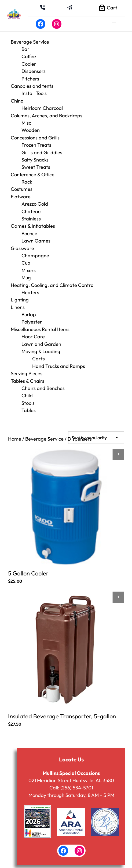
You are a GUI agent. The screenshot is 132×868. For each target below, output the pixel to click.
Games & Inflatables (33, 226)
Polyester (32, 322)
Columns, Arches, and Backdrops (47, 116)
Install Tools (34, 93)
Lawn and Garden (41, 344)
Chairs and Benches (43, 388)
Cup (26, 263)
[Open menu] (114, 24)
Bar (25, 49)
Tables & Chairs (27, 381)
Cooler (29, 64)
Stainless (31, 219)
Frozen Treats (36, 145)
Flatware (21, 197)
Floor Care (33, 337)
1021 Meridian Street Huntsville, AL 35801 (71, 780)
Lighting (20, 300)
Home (15, 439)
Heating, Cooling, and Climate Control (53, 285)
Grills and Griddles (42, 152)
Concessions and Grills (35, 138)
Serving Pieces (27, 373)
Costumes (22, 189)
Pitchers (30, 79)
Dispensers (34, 71)
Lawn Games (36, 241)
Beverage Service (30, 42)
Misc (26, 123)
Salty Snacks (35, 160)
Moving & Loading (41, 351)
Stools (28, 403)
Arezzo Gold (35, 204)
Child (27, 396)
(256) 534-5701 (77, 787)
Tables (29, 410)
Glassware (22, 248)
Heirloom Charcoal (42, 108)
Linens (18, 307)
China (17, 101)
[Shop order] (96, 437)
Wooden (31, 130)
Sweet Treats (36, 167)
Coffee (29, 56)
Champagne (35, 256)
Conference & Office (33, 175)
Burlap (29, 314)
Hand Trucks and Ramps (59, 366)
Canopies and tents (32, 86)
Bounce (29, 233)
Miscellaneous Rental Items (40, 329)
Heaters (30, 292)
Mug (26, 278)
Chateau (31, 211)
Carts (38, 359)
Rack (27, 182)
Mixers (29, 270)
